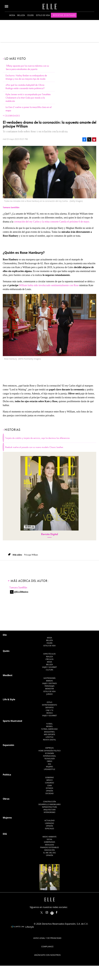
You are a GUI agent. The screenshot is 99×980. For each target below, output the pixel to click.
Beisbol (49, 726)
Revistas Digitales (64, 15)
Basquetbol (50, 732)
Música (50, 713)
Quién (6, 651)
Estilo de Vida (49, 691)
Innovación (50, 850)
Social (50, 839)
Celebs (30, 15)
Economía (49, 753)
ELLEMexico (42, 913)
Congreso (50, 783)
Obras (50, 761)
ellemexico (54, 912)
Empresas (49, 748)
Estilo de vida (43, 15)
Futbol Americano (49, 729)
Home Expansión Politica (50, 751)
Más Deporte (50, 734)
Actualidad (50, 820)
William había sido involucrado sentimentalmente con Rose (49, 285)
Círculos (50, 659)
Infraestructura (49, 807)
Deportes (49, 708)
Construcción (49, 802)
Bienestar (49, 689)
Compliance (47, 946)
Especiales (49, 829)
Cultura (50, 670)
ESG (49, 764)
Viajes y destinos (49, 683)
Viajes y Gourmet (49, 667)
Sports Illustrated (12, 721)
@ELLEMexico (21, 592)
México (50, 780)
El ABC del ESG (50, 853)
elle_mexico (49, 912)
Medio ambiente (49, 837)
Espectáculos (49, 654)
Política (7, 775)
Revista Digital (50, 534)
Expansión (8, 745)
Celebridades (12, 116)
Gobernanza (49, 842)
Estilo (50, 702)
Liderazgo (50, 823)
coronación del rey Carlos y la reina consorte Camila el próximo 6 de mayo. (52, 222)
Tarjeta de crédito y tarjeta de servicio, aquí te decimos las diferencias (37, 438)
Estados (49, 788)
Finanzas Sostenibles (50, 847)
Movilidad (49, 845)
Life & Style (9, 699)
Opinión (50, 791)
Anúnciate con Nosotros (47, 955)
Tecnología (49, 759)
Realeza (49, 657)
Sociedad (50, 793)
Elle (5, 635)
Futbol (50, 724)
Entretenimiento (49, 705)
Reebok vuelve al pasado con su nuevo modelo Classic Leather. (34, 447)
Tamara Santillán (18, 587)
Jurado (49, 694)
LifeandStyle (50, 769)
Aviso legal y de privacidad (47, 938)
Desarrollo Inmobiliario (49, 804)
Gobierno (49, 777)
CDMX (49, 786)
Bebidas (49, 681)
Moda (12, 15)
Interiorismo (49, 812)
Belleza (21, 15)
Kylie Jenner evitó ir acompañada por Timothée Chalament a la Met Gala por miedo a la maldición (28, 98)
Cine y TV (49, 710)
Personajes (49, 686)
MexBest (8, 675)
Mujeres (49, 767)
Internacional (50, 756)
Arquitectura (49, 810)
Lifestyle (49, 737)
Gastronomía (49, 678)
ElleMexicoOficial (59, 912)
